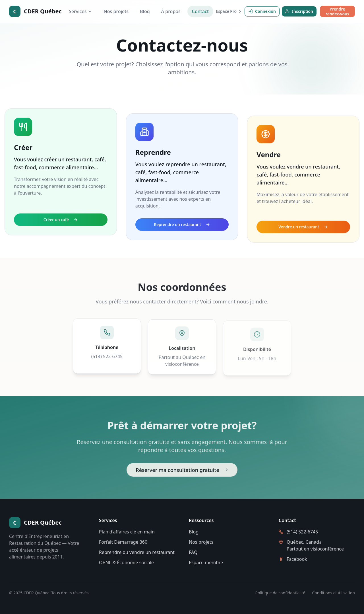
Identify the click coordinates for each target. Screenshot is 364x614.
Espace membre (206, 562)
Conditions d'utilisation (333, 593)
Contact (200, 11)
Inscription (299, 11)
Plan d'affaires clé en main (127, 532)
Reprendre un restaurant (182, 227)
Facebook (297, 559)
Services (80, 11)
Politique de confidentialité (280, 593)
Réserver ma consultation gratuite (182, 471)
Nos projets (116, 11)
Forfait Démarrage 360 (123, 542)
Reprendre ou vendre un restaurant (137, 552)
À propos (171, 11)
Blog (145, 11)
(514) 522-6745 (107, 358)
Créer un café (61, 225)
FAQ (193, 552)
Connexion (262, 11)
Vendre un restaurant (303, 228)
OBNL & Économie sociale (126, 562)
